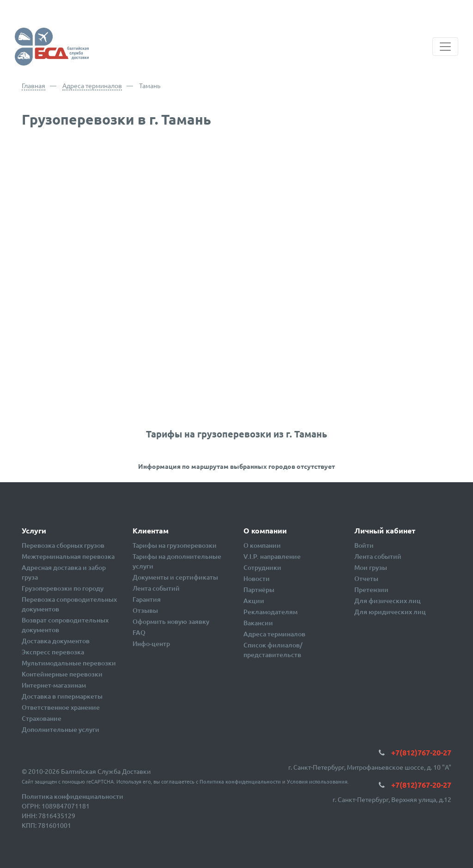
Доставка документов (56, 641)
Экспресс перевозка (53, 652)
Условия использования (317, 781)
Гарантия (147, 599)
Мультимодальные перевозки (69, 663)
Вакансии (258, 623)
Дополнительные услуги (61, 729)
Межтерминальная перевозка (68, 556)
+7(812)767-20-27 (421, 752)
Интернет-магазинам (54, 685)
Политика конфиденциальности (240, 781)
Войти (364, 545)
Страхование (42, 718)
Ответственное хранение (61, 707)
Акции (254, 601)
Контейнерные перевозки (62, 674)
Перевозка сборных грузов (63, 545)
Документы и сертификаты (175, 577)
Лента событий (156, 588)
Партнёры (259, 590)
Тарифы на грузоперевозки (175, 545)
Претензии (371, 590)
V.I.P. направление (272, 556)
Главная (33, 85)
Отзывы (145, 610)
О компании (262, 545)
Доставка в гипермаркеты (62, 696)
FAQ (139, 632)
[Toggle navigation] (445, 47)
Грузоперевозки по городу (63, 588)
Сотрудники (262, 567)
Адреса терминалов (92, 85)
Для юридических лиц (390, 612)
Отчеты (366, 578)
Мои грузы (371, 567)
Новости (257, 578)
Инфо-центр (151, 644)
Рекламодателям (270, 612)
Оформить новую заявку (171, 621)
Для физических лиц (388, 601)
